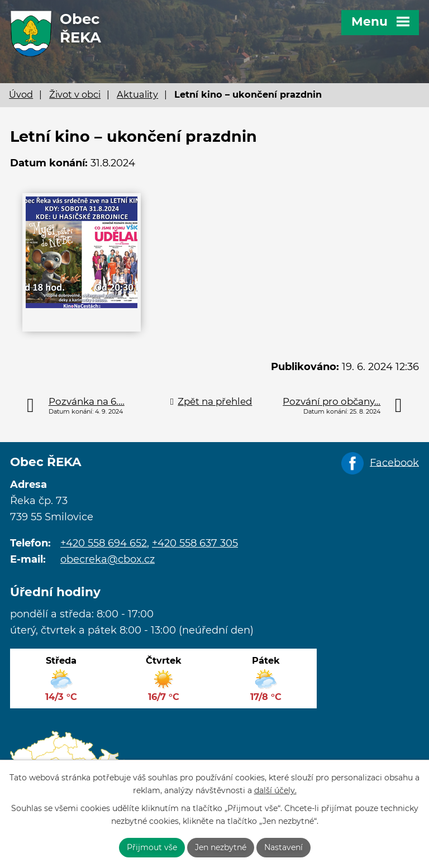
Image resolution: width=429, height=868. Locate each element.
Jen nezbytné (221, 847)
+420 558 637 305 (195, 543)
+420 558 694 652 (104, 543)
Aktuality (137, 94)
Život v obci (75, 94)
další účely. (275, 790)
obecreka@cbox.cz (108, 559)
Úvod (21, 94)
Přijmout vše (152, 847)
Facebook (394, 462)
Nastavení (283, 847)
